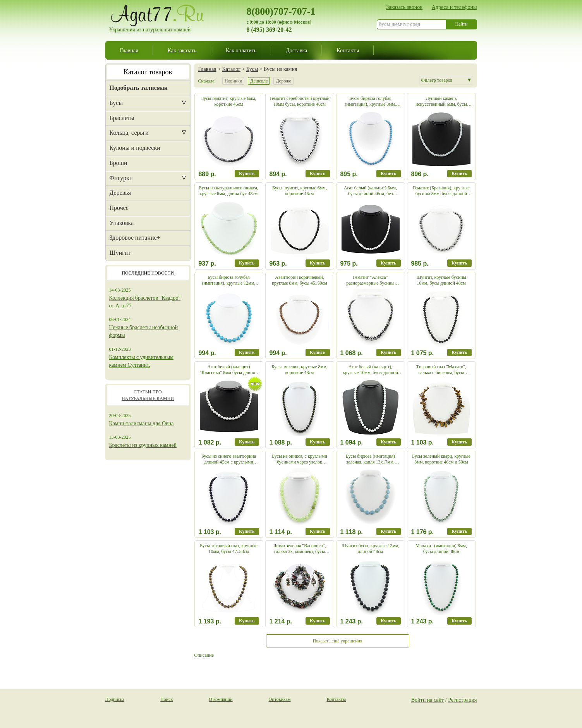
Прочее (119, 208)
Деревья (120, 193)
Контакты (348, 50)
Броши (118, 163)
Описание (204, 655)
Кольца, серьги (129, 133)
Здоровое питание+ (135, 238)
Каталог (231, 69)
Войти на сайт (428, 700)
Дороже (283, 81)
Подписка (115, 699)
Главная (129, 50)
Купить (247, 173)
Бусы (116, 103)
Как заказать (182, 50)
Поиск (167, 699)
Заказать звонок (404, 7)
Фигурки (121, 178)
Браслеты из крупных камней (143, 445)
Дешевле (259, 81)
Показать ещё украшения (337, 641)
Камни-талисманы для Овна (142, 423)
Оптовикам (280, 699)
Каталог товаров (148, 72)
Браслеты (122, 118)
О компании (221, 699)
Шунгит (120, 253)
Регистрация (462, 700)
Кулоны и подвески (135, 148)
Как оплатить (241, 50)
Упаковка (122, 223)
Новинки (233, 81)
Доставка (296, 50)
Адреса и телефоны (454, 7)
